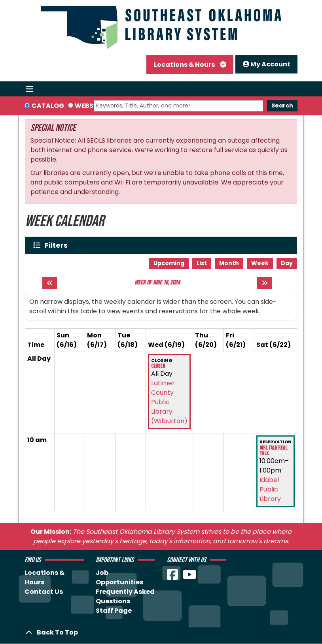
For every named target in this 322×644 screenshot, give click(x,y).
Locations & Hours (185, 65)
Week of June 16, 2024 (157, 283)
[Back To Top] (161, 633)
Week (260, 263)
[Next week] (264, 283)
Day (287, 263)
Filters (58, 245)
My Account (267, 64)
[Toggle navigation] (29, 89)
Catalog (48, 106)
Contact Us (44, 592)
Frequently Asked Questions (125, 596)
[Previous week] (50, 283)
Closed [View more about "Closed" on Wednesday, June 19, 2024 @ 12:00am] (158, 366)
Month (229, 263)
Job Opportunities (119, 577)
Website (89, 106)
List (202, 263)
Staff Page (114, 611)
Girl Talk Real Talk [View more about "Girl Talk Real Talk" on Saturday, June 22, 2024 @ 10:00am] (273, 451)
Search (282, 105)
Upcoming (169, 263)
